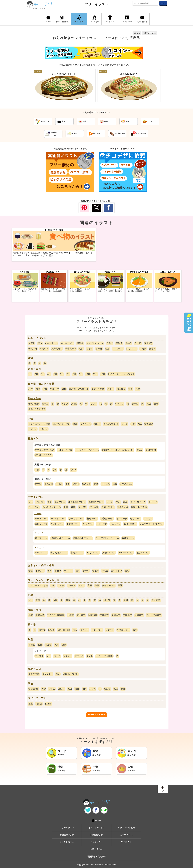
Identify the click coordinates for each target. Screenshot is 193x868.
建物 (64, 645)
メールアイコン (126, 553)
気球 (135, 630)
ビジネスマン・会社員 (39, 424)
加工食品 (121, 389)
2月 (36, 374)
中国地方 (127, 615)
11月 (95, 374)
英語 (73, 507)
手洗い (140, 450)
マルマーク (115, 524)
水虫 (68, 484)
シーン (125, 424)
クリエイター (96, 842)
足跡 (31, 502)
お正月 (32, 343)
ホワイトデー (67, 343)
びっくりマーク (76, 519)
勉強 (116, 689)
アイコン (39, 548)
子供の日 (33, 349)
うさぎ (65, 404)
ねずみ (45, 404)
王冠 (120, 585)
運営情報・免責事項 (96, 857)
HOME (48, 19)
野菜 (131, 389)
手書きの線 (123, 507)
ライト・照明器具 (104, 656)
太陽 (55, 600)
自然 (31, 595)
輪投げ (96, 571)
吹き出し (40, 502)
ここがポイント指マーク (151, 524)
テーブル (39, 656)
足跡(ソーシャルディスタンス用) (118, 450)
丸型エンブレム (96, 502)
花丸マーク (92, 519)
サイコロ (68, 571)
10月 (88, 374)
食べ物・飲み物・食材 (41, 384)
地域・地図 (35, 610)
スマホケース (126, 835)
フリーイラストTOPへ (97, 715)
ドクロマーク (73, 524)
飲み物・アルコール (79, 389)
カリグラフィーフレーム (107, 538)
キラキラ (148, 519)
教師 (84, 689)
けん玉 (105, 571)
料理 (31, 389)
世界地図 (40, 615)
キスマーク (88, 524)
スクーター (97, 630)
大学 (44, 689)
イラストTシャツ (110, 19)
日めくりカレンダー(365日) (121, 374)
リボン (81, 585)
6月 (62, 374)
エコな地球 (34, 674)
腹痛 (96, 484)
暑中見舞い (71, 349)
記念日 (153, 349)
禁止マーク (122, 519)
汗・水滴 (94, 507)
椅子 (49, 656)
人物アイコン (109, 553)
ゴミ (58, 674)
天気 (38, 600)
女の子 (97, 424)
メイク (61, 585)
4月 (49, 374)
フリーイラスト (96, 4)
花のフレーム (41, 538)
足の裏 (73, 470)
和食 (38, 389)
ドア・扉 (79, 656)
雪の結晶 (156, 600)
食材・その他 (98, 389)
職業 (75, 424)
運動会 (107, 689)
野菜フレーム (128, 538)
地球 (31, 600)
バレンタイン (51, 343)
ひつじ (94, 404)
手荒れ (59, 484)
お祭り (90, 349)
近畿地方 (116, 615)
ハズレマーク (57, 524)
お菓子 (111, 389)
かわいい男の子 (111, 424)
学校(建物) (33, 689)
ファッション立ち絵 (38, 585)
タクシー (84, 630)
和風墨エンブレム (77, 502)
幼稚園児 (149, 424)
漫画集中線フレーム (60, 538)
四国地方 (139, 615)
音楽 (31, 571)
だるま (39, 704)
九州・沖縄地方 (154, 615)
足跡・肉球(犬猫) (139, 507)
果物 (138, 389)
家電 (57, 645)
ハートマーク (41, 519)
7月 (68, 374)
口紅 (53, 585)
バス (75, 630)
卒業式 (119, 343)
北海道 (71, 615)
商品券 (48, 645)
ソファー (68, 656)
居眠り (61, 689)
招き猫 (48, 704)
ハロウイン (118, 349)
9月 (81, 374)
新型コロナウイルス (45, 450)
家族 (140, 424)
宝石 (90, 585)
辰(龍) (74, 404)
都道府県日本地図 (56, 615)
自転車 (51, 630)
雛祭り (80, 343)
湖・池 (107, 600)
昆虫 (149, 404)
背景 (49, 502)
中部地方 (104, 615)
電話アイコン (143, 553)
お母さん (44, 429)
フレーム (39, 533)
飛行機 (42, 630)
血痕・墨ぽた (108, 507)
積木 (78, 571)
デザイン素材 (36, 497)
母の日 (129, 343)
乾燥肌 (76, 484)
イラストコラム (127, 19)
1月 (30, 374)
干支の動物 (34, 404)
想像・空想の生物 (37, 409)
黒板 (70, 689)
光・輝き (83, 507)
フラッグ (153, 502)
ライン (110, 502)
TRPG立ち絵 (94, 19)
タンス (90, 656)
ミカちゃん (86, 424)
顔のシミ (86, 484)
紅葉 (107, 349)
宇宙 (68, 600)
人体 (37, 470)
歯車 (125, 502)
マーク (38, 514)
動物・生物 (35, 399)
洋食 (45, 389)
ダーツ (86, 571)
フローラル (34, 507)
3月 (43, 374)
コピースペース (138, 502)
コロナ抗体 (151, 450)
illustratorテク (97, 835)
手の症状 (49, 484)
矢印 (118, 502)
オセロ (58, 571)
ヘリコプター (123, 630)
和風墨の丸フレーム (83, 538)
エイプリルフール (95, 343)
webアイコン (41, 553)
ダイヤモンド (109, 585)
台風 (126, 600)
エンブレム (60, 502)
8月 (74, 374)
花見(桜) (148, 343)
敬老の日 (44, 349)
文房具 (93, 689)
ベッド (57, 656)
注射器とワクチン (44, 455)
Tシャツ (71, 585)
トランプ (40, 571)
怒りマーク (136, 519)
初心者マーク (107, 519)
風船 (127, 571)
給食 (77, 689)
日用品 (32, 645)
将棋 (49, 571)
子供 (133, 424)
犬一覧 (135, 404)
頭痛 (115, 484)
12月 (103, 374)
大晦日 (143, 349)
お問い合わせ (142, 19)
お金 (40, 645)
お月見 (99, 349)
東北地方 (81, 615)
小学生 (52, 689)
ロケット (110, 630)
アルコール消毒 (65, 450)
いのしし (120, 404)
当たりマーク (41, 524)
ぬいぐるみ (117, 571)
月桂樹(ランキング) (51, 507)
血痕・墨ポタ (130, 524)
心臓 (55, 470)
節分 (40, 343)
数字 (66, 507)
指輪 (97, 585)
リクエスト (126, 842)
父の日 (138, 343)
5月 (55, 374)
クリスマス (132, 349)
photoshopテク (67, 835)
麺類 (64, 389)
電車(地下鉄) (64, 630)
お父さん (33, 429)
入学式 (110, 343)
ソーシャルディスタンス (87, 450)
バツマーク (102, 524)
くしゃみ (105, 484)
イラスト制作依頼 (62, 19)
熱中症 (38, 484)
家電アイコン (77, 553)
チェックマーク (58, 519)
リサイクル (47, 674)
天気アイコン (93, 553)
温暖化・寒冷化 (71, 674)
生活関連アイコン (59, 553)
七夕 (81, 349)
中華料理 (55, 389)
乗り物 (32, 625)
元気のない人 (126, 484)
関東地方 (93, 615)
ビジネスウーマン (61, 424)
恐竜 (156, 404)
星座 (31, 704)
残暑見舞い (57, 349)
